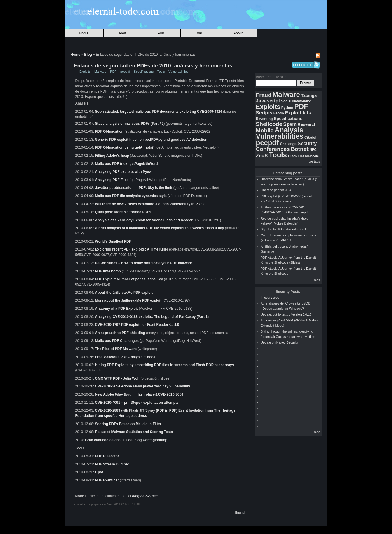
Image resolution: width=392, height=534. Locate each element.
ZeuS (262, 156)
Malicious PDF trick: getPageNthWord (127, 164)
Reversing (264, 119)
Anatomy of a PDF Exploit (117, 308)
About (238, 33)
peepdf (125, 72)
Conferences (273, 149)
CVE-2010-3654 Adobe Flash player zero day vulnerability (143, 386)
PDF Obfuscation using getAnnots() (125, 147)
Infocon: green (271, 298)
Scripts (264, 113)
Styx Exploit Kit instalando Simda (284, 229)
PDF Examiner (107, 480)
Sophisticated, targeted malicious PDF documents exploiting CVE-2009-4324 (159, 112)
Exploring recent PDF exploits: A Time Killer (132, 249)
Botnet (300, 149)
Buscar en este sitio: (272, 77)
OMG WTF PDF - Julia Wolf (117, 378)
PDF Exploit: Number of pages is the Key (129, 279)
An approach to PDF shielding (120, 333)
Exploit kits (298, 113)
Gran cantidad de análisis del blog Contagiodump (126, 440)
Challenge (288, 144)
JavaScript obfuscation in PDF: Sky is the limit (134, 188)
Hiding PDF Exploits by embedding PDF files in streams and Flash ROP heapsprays (165, 365)
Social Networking (296, 101)
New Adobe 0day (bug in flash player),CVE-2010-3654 (139, 394)
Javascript (268, 101)
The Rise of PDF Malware (116, 349)
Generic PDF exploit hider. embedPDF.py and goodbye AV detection (151, 140)
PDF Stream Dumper (112, 464)
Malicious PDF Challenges (117, 340)
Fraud (264, 95)
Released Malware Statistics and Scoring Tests (134, 432)
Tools (122, 33)
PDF (113, 72)
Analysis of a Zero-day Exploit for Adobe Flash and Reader (144, 220)
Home (84, 33)
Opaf (99, 472)
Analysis (289, 130)
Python (287, 108)
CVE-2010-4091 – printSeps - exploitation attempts (137, 402)
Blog (88, 55)
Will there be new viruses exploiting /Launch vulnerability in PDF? (150, 204)
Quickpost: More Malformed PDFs (123, 212)
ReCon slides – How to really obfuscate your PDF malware (144, 263)
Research (307, 124)
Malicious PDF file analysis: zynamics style (131, 196)
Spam (290, 124)
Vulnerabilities (178, 72)
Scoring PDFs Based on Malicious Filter (128, 424)
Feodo (279, 113)
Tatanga (309, 95)
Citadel (310, 138)
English (240, 512)
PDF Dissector (107, 456)
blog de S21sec (145, 496)
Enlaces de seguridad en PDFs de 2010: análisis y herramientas (153, 66)
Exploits (85, 72)
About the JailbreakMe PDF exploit (124, 292)
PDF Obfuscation (109, 131)
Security (307, 143)
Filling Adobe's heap (112, 156)
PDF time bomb (108, 271)
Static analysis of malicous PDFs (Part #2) (130, 124)
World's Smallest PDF (113, 241)
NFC (313, 150)
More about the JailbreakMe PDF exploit (128, 300)
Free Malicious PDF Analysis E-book (125, 357)
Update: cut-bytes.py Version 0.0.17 (286, 314)
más (317, 280)
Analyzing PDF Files (112, 180)
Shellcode (269, 124)
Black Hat (296, 156)
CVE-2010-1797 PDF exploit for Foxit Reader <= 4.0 (137, 324)
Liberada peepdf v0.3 (276, 190)
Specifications (144, 72)
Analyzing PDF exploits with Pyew (123, 172)
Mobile (265, 130)
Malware (100, 72)
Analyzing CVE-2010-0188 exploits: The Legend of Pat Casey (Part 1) (152, 316)
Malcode (312, 156)
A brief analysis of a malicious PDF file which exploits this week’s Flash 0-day (160, 228)
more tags (313, 161)
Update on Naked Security (279, 342)
